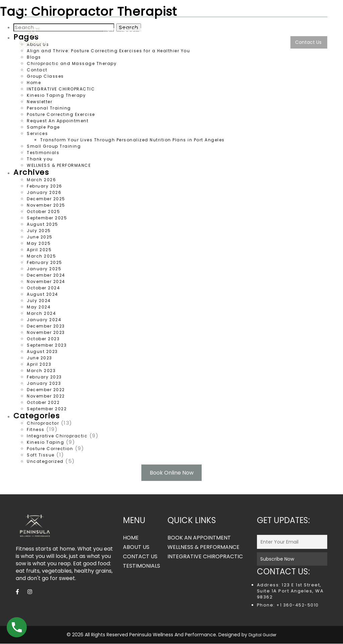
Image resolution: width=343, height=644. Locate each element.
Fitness (36, 430)
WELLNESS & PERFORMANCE (179, 30)
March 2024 (41, 313)
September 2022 (47, 409)
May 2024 (39, 307)
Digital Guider (262, 635)
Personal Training (49, 108)
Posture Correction (50, 449)
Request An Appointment (58, 121)
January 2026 (44, 192)
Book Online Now (172, 473)
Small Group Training (54, 146)
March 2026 (41, 180)
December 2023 (46, 326)
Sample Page (43, 127)
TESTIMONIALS (273, 42)
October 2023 (43, 339)
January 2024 (44, 320)
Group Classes (45, 76)
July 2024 (39, 301)
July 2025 (39, 231)
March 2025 (41, 256)
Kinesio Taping (45, 442)
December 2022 (46, 390)
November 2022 (46, 396)
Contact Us (308, 42)
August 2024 (43, 294)
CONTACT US (140, 557)
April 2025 (39, 250)
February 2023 (44, 377)
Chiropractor (43, 423)
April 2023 (39, 364)
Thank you (40, 159)
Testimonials (43, 153)
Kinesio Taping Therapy (56, 95)
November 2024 (46, 281)
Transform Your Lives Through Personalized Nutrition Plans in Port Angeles (132, 140)
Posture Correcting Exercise (61, 114)
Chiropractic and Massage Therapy (72, 63)
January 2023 (44, 383)
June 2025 (40, 237)
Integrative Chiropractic (57, 436)
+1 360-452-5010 (297, 605)
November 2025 (46, 205)
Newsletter (40, 102)
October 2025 (43, 211)
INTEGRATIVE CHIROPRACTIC (246, 30)
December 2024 (46, 275)
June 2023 (40, 358)
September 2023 (47, 345)
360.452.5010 (308, 10)
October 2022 (43, 402)
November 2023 (46, 332)
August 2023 (42, 351)
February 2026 (45, 186)
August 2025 (43, 224)
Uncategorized (45, 461)
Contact (37, 70)
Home (34, 83)
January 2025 (44, 269)
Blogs (321, 30)
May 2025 (39, 243)
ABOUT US (133, 30)
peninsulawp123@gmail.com (248, 10)
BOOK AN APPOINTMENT (199, 538)
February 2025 (45, 262)
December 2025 (46, 199)
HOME (110, 30)
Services (292, 30)
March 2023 (41, 371)
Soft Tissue (41, 455)
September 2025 (47, 218)
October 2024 (43, 288)
